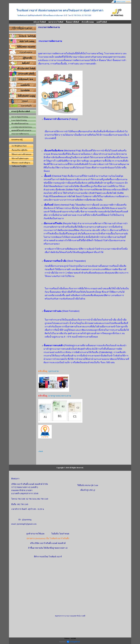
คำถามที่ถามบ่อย (88, 22)
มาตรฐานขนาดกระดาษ (60, 396)
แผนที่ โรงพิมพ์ (102, 22)
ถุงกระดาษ (54, 371)
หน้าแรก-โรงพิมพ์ (40, 22)
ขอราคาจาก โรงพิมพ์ (56, 22)
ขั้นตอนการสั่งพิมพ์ (72, 22)
